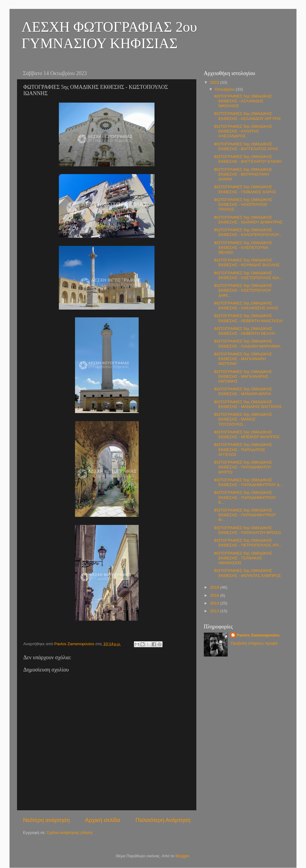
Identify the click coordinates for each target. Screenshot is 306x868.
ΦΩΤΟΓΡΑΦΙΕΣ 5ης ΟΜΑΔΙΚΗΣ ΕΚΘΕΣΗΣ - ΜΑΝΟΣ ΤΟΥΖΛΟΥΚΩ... (243, 419)
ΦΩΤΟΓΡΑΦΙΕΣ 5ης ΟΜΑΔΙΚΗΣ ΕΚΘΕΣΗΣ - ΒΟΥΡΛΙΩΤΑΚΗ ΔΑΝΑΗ (243, 174)
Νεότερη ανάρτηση (46, 820)
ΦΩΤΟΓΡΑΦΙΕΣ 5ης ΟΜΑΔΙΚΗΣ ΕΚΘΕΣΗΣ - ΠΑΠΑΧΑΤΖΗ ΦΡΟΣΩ (247, 530)
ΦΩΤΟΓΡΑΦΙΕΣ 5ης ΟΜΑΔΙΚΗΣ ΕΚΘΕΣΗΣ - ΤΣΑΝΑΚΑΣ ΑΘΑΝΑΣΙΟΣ (243, 558)
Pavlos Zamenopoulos (258, 635)
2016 (215, 595)
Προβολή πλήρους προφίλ (254, 643)
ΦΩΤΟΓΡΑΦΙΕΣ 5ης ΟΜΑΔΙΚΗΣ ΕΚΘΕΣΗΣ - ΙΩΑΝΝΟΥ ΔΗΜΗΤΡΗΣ (248, 220)
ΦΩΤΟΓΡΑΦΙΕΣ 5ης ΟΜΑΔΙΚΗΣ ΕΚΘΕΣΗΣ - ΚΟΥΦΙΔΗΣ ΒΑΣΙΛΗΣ (247, 262)
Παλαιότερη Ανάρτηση (163, 820)
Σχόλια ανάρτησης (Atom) (70, 833)
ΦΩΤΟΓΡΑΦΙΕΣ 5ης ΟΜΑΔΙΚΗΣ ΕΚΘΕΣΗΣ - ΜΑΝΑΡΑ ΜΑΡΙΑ (243, 391)
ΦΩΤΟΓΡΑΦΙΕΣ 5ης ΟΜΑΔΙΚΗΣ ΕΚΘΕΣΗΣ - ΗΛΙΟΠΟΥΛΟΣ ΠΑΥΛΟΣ (243, 204)
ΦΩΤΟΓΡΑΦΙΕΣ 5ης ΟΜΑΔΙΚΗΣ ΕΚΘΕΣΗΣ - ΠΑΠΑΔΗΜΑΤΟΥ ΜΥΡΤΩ (243, 467)
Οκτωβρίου (225, 89)
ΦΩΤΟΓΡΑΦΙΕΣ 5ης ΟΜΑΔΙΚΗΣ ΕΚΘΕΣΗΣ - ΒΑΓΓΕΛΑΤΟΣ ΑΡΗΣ (246, 146)
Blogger (182, 856)
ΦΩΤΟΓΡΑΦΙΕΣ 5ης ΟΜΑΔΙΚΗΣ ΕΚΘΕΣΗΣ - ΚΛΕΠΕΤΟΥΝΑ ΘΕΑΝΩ (243, 248)
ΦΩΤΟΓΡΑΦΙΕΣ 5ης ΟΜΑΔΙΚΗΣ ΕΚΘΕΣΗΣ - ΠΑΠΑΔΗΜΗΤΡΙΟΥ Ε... (245, 497)
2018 (215, 587)
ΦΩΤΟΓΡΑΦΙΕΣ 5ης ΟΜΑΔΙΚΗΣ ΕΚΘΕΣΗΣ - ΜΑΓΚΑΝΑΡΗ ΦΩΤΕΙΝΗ (243, 359)
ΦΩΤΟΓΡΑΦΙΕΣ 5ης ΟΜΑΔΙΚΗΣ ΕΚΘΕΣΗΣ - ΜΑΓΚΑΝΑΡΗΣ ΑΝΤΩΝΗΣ (243, 376)
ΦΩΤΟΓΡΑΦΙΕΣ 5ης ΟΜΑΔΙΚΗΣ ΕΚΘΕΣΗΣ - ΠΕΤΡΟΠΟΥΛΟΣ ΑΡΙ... (248, 543)
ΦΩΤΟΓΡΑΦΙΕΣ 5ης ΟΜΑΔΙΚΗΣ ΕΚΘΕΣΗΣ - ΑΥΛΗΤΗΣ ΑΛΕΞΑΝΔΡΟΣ (243, 131)
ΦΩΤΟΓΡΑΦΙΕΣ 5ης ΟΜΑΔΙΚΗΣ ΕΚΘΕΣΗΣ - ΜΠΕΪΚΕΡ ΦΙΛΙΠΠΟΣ (247, 434)
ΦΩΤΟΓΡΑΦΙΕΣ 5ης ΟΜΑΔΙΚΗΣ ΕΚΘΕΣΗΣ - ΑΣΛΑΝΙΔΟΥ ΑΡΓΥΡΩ (247, 116)
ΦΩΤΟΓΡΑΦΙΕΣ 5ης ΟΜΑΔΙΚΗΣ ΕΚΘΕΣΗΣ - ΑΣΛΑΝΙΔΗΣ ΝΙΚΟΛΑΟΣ (243, 101)
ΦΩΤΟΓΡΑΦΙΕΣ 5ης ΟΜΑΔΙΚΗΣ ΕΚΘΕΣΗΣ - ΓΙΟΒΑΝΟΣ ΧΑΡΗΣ (245, 189)
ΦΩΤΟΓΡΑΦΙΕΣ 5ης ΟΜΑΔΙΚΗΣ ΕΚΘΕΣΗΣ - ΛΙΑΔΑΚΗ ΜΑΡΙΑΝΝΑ (247, 344)
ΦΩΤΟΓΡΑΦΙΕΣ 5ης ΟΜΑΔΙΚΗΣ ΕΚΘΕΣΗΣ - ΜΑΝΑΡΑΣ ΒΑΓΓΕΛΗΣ (248, 404)
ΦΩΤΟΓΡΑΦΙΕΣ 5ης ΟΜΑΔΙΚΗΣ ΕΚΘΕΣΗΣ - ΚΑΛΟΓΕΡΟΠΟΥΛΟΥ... (248, 232)
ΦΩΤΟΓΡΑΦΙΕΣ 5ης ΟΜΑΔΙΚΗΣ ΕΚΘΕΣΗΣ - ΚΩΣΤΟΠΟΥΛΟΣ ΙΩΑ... (248, 275)
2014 (215, 603)
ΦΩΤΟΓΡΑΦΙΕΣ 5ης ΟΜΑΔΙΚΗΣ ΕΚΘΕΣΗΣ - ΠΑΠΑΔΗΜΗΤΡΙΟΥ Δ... (248, 482)
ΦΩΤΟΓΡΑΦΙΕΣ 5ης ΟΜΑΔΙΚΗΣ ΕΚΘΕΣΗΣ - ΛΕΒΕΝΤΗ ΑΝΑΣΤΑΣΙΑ (248, 318)
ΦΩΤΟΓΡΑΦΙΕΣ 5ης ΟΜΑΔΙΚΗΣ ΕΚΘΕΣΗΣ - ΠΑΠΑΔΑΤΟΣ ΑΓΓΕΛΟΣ (243, 449)
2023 (215, 82)
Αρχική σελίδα (103, 820)
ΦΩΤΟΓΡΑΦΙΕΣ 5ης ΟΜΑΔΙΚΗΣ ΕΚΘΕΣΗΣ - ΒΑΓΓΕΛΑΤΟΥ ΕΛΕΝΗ (248, 159)
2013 (215, 611)
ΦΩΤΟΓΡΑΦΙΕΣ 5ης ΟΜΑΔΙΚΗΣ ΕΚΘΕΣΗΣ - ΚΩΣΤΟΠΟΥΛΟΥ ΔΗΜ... (243, 290)
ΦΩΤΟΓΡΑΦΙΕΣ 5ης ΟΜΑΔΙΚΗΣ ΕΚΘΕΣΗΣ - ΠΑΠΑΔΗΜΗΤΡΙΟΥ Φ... (245, 515)
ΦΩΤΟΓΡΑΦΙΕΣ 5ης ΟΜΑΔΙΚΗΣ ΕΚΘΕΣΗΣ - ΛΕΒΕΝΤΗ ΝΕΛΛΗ (244, 331)
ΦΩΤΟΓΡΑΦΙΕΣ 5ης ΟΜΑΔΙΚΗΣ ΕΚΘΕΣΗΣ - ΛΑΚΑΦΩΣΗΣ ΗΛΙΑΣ (246, 306)
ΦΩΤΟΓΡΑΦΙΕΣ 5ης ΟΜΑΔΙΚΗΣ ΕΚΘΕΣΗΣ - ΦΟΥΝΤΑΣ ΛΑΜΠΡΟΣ (248, 573)
